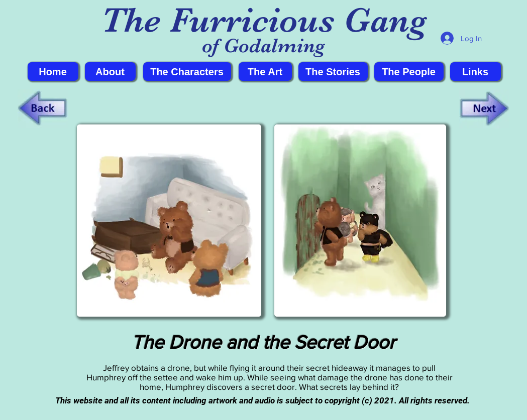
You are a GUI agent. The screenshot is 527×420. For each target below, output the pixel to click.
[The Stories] (333, 72)
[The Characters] (187, 72)
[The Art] (265, 72)
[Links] (476, 72)
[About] (110, 72)
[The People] (409, 72)
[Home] (53, 72)
